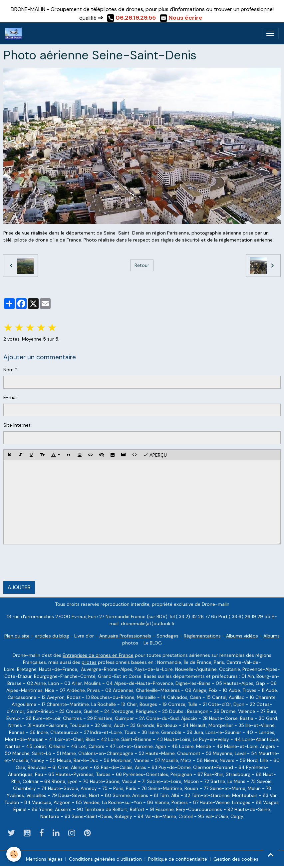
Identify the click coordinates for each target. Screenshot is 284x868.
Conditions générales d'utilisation (105, 859)
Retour (142, 265)
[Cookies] (14, 854)
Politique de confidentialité (178, 859)
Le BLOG (153, 643)
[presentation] (54, 563)
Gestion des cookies (236, 859)
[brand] (15, 33)
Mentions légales (44, 859)
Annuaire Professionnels (125, 636)
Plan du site (17, 636)
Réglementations (202, 636)
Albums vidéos (242, 636)
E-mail (10, 397)
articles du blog (52, 636)
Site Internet (17, 425)
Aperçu (155, 455)
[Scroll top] (271, 855)
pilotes (89, 662)
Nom (8, 370)
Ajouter (19, 587)
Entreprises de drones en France (98, 655)
